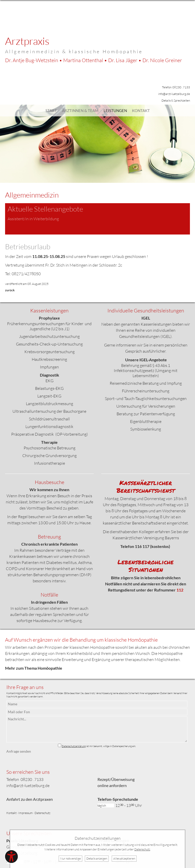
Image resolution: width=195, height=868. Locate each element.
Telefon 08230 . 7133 (176, 87)
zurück (10, 290)
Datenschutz (42, 813)
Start (51, 111)
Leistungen (115, 111)
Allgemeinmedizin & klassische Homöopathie (74, 51)
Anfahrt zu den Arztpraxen (30, 799)
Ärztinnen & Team (80, 111)
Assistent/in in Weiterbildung (33, 219)
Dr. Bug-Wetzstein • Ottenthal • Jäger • (94, 60)
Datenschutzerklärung (74, 746)
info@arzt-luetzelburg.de (174, 94)
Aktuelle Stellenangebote (45, 209)
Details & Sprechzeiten (176, 100)
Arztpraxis (27, 41)
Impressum (26, 813)
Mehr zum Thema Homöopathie (34, 668)
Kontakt (141, 111)
